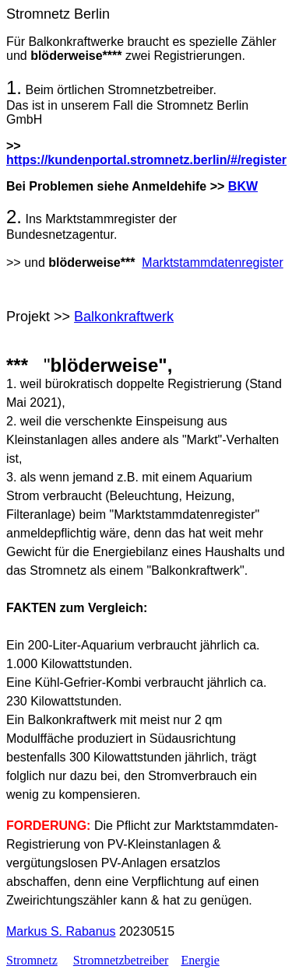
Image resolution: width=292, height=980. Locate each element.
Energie (200, 960)
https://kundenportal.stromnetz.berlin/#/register (146, 160)
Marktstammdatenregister (212, 262)
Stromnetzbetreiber (121, 960)
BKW (243, 186)
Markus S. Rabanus (61, 931)
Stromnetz (32, 960)
